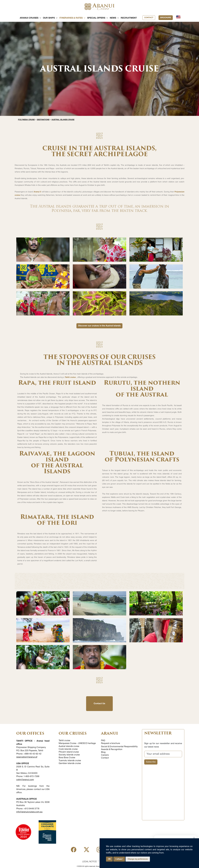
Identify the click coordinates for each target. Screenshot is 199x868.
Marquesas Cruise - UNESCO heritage (77, 743)
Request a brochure (111, 743)
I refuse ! (119, 859)
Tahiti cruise (71, 377)
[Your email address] (163, 754)
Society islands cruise (69, 755)
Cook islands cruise (68, 749)
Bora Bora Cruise (67, 758)
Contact (149, 18)
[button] (29, 18)
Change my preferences (138, 859)
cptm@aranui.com (25, 780)
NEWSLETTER (158, 733)
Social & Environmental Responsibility (119, 747)
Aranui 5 (38, 192)
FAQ (103, 741)
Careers (105, 755)
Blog (103, 752)
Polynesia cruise (26, 120)
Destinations (43, 120)
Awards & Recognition (112, 749)
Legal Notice (89, 862)
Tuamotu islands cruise (70, 761)
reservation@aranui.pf (27, 757)
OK (109, 859)
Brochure (166, 18)
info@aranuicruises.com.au (29, 812)
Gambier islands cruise (70, 763)
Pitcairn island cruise (69, 752)
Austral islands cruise (63, 120)
